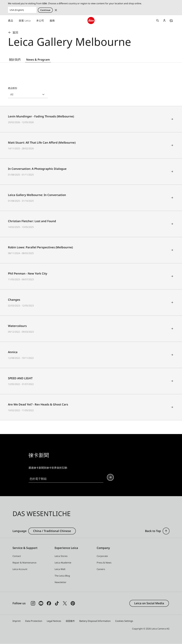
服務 (52, 20)
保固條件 (70, 621)
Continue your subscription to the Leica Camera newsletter (110, 477)
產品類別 (13, 88)
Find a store (171, 21)
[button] (166, 531)
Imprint (17, 621)
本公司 (40, 20)
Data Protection (34, 621)
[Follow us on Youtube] (41, 603)
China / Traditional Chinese (52, 531)
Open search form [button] (158, 20)
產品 (11, 20)
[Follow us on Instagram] (33, 603)
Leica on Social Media (149, 603)
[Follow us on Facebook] (49, 603)
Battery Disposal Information (95, 621)
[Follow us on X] (65, 603)
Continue (45, 10)
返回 (13, 33)
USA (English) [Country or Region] (17, 10)
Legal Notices (54, 621)
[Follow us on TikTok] (57, 603)
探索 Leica (25, 20)
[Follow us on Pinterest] (73, 603)
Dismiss (56, 10)
